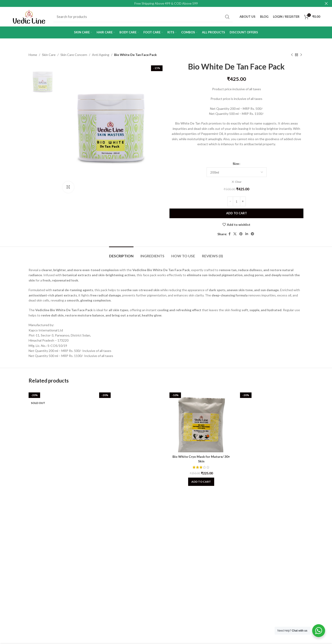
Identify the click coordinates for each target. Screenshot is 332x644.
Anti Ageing (101, 55)
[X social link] (235, 234)
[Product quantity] (237, 201)
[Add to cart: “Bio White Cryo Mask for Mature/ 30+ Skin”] (201, 482)
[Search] (143, 17)
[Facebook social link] (230, 234)
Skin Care (49, 55)
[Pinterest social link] (241, 234)
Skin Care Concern (74, 55)
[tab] (121, 254)
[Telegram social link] (252, 234)
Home (33, 55)
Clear (238, 182)
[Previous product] (292, 55)
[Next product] (301, 55)
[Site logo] (29, 16)
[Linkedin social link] (247, 234)
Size (236, 164)
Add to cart (237, 213)
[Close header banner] (326, 3)
